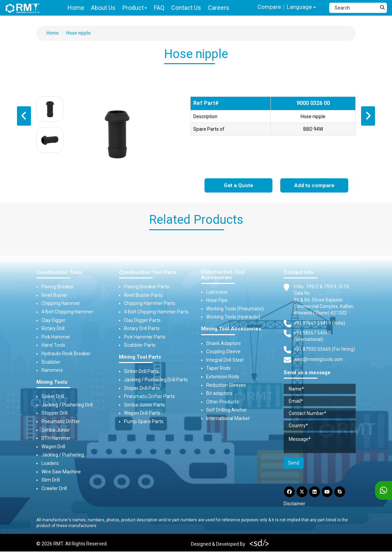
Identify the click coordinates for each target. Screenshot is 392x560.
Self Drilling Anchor (227, 410)
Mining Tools (52, 382)
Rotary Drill (53, 329)
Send (294, 471)
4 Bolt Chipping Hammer (67, 312)
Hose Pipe (217, 301)
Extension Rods (223, 377)
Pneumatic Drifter (61, 421)
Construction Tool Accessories (223, 275)
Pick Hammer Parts (145, 337)
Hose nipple (79, 33)
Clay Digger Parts (142, 320)
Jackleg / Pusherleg (63, 455)
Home (53, 33)
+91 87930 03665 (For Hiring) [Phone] (325, 357)
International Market (228, 418)
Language (301, 7)
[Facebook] (290, 500)
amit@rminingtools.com (320, 367)
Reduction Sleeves (226, 385)
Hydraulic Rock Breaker (66, 354)
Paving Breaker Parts (147, 287)
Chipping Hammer (61, 304)
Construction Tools (59, 273)
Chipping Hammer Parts (150, 304)
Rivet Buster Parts (143, 295)
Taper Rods (218, 368)
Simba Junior (56, 430)
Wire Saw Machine (61, 472)
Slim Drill (51, 480)
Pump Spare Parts (144, 421)
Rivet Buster (55, 295)
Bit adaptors (219, 394)
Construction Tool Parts (148, 273)
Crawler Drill (54, 488)
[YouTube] (329, 500)
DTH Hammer (56, 438)
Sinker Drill (53, 397)
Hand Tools (53, 345)
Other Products (222, 402)
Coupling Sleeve (223, 352)
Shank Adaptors (224, 343)
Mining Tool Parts (140, 357)
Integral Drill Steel (225, 360)
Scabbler (51, 362)
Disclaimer (295, 512)
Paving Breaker (58, 287)
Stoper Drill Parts (142, 388)
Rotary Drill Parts (142, 329)
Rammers (52, 371)
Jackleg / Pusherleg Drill (67, 405)
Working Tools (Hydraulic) (233, 317)
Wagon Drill (53, 447)
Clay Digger (54, 320)
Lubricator (217, 292)
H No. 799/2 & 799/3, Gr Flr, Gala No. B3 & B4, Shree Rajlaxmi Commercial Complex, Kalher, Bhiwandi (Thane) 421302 (322, 303)
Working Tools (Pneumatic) (235, 309)
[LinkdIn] (316, 500)
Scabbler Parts (140, 345)
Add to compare (314, 186)
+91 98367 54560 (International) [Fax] (313, 344)
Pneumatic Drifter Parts (149, 397)
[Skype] (343, 500)
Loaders (50, 463)
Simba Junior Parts (145, 405)
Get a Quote (239, 186)
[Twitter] (303, 500)
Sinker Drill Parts (141, 372)
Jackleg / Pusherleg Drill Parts (156, 380)
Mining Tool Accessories (231, 329)
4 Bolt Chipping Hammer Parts (156, 312)
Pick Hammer (56, 337)
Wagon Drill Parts (142, 413)
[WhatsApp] (384, 491)
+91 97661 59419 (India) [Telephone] (320, 330)
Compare (268, 7)
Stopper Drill (55, 413)
